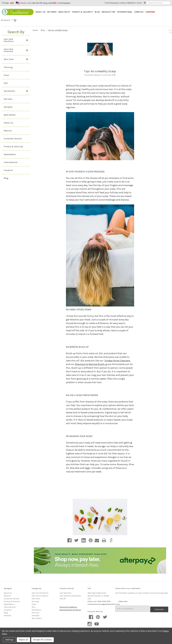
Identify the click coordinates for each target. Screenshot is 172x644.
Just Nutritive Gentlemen (70, 597)
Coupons (8, 171)
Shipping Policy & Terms (70, 611)
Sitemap (7, 616)
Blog (6, 179)
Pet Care (8, 100)
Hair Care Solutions (9, 41)
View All (63, 599)
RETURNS (52, 12)
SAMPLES (139, 12)
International (11, 163)
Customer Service (13, 139)
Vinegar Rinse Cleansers (117, 361)
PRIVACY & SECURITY (83, 12)
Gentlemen (9, 92)
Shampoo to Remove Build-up (91, 365)
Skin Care (9, 60)
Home (35, 31)
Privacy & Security (13, 147)
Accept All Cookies (42, 640)
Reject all (23, 640)
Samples (8, 108)
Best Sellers (10, 115)
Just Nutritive (65, 594)
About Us (8, 123)
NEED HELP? (64, 12)
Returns (8, 131)
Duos (6, 76)
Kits (6, 84)
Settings (9, 640)
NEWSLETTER (109, 12)
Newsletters (10, 155)
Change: (5, 3)
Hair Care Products (8, 51)
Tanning (8, 68)
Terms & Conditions (68, 608)
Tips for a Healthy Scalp (100, 72)
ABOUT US (40, 12)
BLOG (97, 12)
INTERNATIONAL (125, 12)
